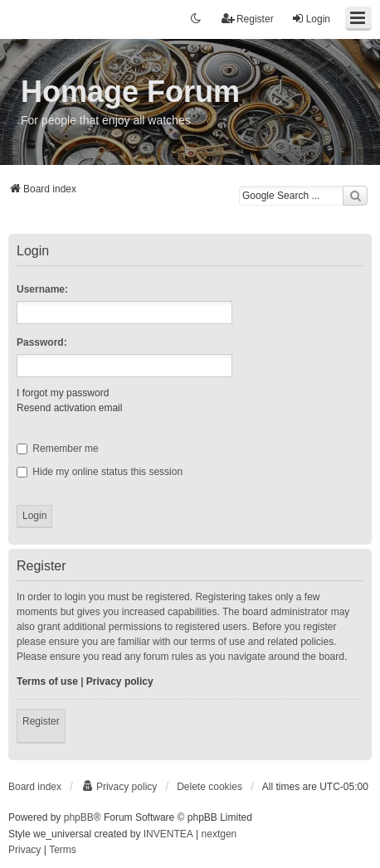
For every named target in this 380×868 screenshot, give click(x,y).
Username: (42, 289)
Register (41, 721)
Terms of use (47, 681)
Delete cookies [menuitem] (209, 787)
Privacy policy (120, 681)
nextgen (219, 834)
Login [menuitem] (311, 19)
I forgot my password (63, 393)
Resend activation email (69, 408)
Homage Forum (130, 92)
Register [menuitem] (248, 19)
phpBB (79, 817)
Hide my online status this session (100, 472)
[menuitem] (119, 787)
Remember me (58, 449)
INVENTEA (168, 834)
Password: (42, 342)
